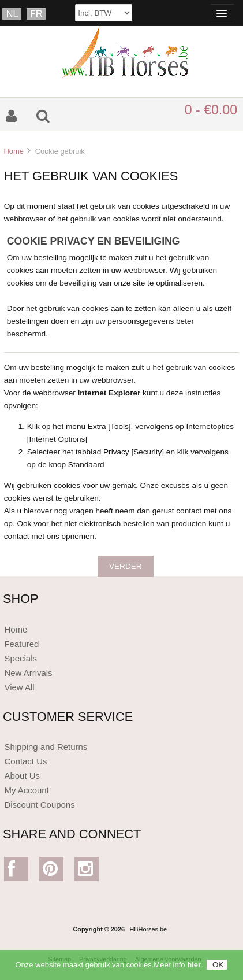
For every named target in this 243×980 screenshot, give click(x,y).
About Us (22, 776)
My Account (26, 790)
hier (194, 968)
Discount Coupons (39, 805)
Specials (20, 658)
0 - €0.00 (211, 110)
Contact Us (25, 761)
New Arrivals (28, 673)
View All (19, 687)
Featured (21, 644)
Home (13, 151)
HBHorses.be (148, 929)
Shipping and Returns (46, 747)
